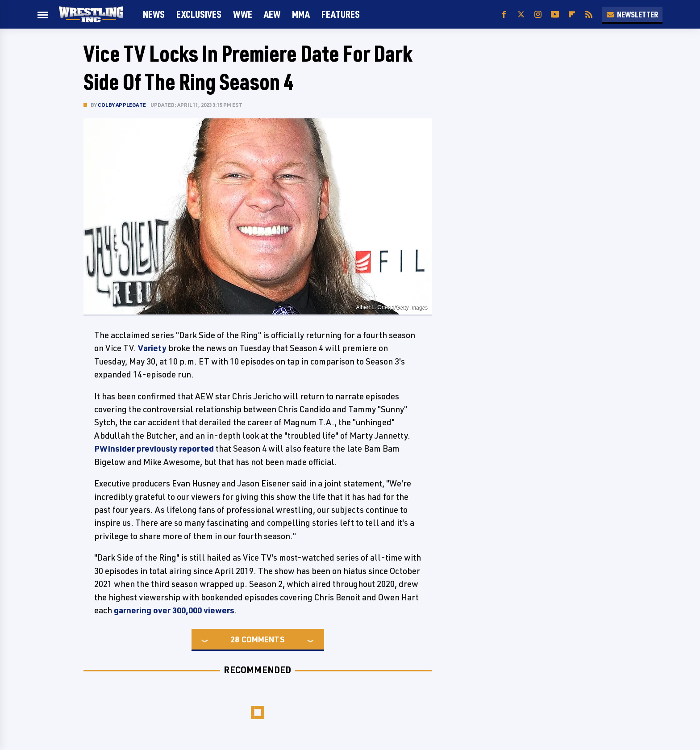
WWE (243, 14)
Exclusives (199, 14)
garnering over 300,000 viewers (174, 610)
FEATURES (341, 14)
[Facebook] (504, 15)
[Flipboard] (572, 15)
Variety (152, 348)
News (154, 14)
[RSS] (589, 15)
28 (235, 639)
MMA (301, 14)
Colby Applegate (122, 105)
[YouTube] (555, 15)
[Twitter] (521, 15)
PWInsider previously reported (154, 448)
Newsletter (632, 14)
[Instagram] (538, 15)
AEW (272, 14)
